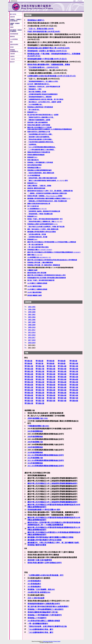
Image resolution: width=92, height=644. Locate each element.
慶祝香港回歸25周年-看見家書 (37, 273)
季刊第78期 (51, 401)
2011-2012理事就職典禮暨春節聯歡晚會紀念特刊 (46, 455)
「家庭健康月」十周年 (34, 89)
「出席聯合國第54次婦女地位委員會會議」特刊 (45, 575)
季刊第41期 (29, 382)
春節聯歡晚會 (38, 437)
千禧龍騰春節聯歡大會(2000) (38, 426)
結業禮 (59, 102)
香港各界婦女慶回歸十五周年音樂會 (39, 125)
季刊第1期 (28, 361)
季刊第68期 (51, 395)
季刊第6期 (28, 364)
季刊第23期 (51, 372)
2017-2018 (32, 340)
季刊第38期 (51, 380)
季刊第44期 (62, 382)
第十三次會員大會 (33, 206)
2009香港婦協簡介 (34, 581)
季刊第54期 (62, 387)
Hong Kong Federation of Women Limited (52, 641)
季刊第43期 (51, 382)
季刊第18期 (51, 369)
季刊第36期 (29, 380)
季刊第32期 (40, 377)
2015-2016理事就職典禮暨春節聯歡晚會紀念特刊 (46, 466)
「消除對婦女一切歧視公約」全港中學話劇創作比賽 (44, 87)
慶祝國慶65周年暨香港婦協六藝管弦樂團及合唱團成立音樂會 (50, 537)
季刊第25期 (74, 372)
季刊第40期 (74, 380)
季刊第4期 (62, 361)
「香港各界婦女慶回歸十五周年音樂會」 (40, 139)
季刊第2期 (39, 361)
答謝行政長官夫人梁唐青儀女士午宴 (39, 132)
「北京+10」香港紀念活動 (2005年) (41, 29)
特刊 (61, 219)
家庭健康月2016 (32, 239)
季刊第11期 (29, 366)
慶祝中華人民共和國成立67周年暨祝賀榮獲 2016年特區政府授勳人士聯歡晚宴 (52, 242)
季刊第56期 (29, 390)
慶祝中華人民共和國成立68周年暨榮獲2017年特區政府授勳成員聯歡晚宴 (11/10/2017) (54, 252)
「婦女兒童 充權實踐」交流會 (37, 92)
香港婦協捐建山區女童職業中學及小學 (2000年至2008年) (49, 48)
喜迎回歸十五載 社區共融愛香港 (37, 122)
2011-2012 (32, 330)
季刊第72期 (40, 398)
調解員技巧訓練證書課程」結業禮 (39, 120)
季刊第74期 (62, 398)
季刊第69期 (62, 395)
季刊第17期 (40, 369)
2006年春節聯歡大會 (35, 442)
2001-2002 (32, 315)
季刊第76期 (29, 401)
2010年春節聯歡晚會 (35, 453)
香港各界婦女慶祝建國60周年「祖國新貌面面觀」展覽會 (49, 65)
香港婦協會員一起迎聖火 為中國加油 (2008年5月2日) (47, 51)
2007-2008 (32, 322)
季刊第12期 (40, 366)
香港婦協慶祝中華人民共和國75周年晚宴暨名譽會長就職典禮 (47, 278)
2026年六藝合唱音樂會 (34, 292)
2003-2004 (32, 317)
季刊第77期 (40, 401)
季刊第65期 (74, 393)
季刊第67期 (40, 395)
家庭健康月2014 (32, 183)
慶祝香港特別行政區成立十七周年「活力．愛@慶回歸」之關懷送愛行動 (50, 191)
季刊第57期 (40, 390)
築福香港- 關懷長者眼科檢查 (36, 188)
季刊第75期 (74, 398)
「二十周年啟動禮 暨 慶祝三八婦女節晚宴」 (41, 150)
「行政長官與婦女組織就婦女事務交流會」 (41, 142)
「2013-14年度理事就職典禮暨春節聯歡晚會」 (42, 147)
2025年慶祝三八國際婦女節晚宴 (37, 283)
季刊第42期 (40, 382)
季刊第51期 (29, 387)
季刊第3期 (50, 361)
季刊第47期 (40, 385)
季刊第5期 (73, 361)
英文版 (55, 612)
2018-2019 (32, 343)
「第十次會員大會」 (34, 110)
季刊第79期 (62, 401)
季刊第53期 (51, 387)
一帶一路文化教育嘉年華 (35, 245)
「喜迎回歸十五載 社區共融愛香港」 (39, 137)
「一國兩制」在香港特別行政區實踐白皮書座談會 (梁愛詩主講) (47, 193)
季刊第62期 (40, 393)
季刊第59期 (62, 390)
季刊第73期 (51, 398)
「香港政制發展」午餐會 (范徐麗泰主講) (40, 214)
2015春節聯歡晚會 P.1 (34, 209)
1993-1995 (32, 307)
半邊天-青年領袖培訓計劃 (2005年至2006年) (44, 32)
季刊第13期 (51, 366)
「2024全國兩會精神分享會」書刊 (40, 629)
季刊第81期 (29, 403)
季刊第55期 (74, 387)
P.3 (63, 181)
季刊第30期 (74, 374)
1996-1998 (32, 309)
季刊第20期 (74, 369)
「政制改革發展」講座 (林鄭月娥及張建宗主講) (42, 178)
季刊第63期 (51, 393)
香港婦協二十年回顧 (35, 618)
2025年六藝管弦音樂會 (34, 286)
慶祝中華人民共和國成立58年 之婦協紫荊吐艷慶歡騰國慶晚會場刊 (52, 502)
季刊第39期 (62, 380)
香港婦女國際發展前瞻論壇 (36, 155)
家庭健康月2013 (32, 157)
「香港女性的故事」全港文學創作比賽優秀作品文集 (47, 626)
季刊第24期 (62, 372)
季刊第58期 (51, 390)
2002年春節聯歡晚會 (35, 431)
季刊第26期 (29, 374)
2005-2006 (32, 320)
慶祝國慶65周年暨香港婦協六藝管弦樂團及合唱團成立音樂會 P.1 (48, 198)
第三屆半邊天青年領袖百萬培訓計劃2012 (40, 115)
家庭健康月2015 (32, 216)
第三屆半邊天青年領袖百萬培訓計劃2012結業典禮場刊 (48, 607)
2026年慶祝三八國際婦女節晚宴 (37, 289)
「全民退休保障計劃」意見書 (37, 234)
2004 (29, 437)
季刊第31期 (29, 377)
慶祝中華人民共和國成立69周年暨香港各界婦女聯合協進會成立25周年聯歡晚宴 (52, 260)
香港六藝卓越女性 (33, 160)
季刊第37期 (40, 380)
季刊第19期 (62, 369)
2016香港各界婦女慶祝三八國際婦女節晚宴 (44, 621)
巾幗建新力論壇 (32, 270)
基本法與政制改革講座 (34, 165)
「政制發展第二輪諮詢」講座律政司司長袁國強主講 (44, 211)
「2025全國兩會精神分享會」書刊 (40, 632)
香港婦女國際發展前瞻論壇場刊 (39, 612)
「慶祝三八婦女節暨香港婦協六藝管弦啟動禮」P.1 (43, 181)
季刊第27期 (40, 374)
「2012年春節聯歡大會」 (35, 105)
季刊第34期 (62, 377)
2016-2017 (32, 338)
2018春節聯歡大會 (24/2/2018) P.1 (38, 257)
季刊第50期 (74, 385)
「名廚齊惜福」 (32, 145)
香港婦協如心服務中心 (36, 20)
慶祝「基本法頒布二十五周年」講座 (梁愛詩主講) (43, 229)
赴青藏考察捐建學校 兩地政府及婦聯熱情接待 (42, 94)
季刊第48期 (51, 385)
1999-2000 (32, 312)
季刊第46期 (29, 385)
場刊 (66, 181)
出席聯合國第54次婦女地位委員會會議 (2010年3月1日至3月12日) (52, 76)
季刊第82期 (40, 403)
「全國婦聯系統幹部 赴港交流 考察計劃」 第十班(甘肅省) (45, 99)
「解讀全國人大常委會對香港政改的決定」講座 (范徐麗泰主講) (47, 201)
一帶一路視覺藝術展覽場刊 (38, 624)
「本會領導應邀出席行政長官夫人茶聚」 (40, 134)
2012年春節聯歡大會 (35, 458)
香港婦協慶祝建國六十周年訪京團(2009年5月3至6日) (47, 59)
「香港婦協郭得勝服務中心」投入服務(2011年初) (43, 81)
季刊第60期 (74, 390)
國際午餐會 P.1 (32, 255)
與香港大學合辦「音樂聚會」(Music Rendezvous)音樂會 (45, 196)
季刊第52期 (40, 387)
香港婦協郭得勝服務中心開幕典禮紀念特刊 (44, 604)
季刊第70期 (74, 395)
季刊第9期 (62, 364)
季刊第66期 (29, 395)
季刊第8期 (50, 364)
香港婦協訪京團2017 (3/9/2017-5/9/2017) (40, 250)
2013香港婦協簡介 (34, 587)
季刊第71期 (29, 398)
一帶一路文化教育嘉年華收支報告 (38, 247)
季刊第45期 (74, 382)
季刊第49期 (62, 385)
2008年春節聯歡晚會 (35, 447)
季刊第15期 (74, 366)
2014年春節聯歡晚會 (34, 175)
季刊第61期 (29, 393)
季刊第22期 (40, 372)
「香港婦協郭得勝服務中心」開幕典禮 (39, 97)
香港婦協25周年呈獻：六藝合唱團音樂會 (40, 262)
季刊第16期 (29, 369)
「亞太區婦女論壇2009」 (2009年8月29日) (43, 67)
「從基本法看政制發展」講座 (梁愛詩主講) (41, 173)
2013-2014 (32, 332)
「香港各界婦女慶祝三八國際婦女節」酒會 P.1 (42, 222)
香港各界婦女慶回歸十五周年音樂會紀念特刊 (44, 563)
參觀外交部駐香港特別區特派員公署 (39, 204)
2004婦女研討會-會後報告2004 (39, 592)
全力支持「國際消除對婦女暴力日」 (39, 84)
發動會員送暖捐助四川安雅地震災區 (39, 152)
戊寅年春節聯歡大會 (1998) (38, 418)
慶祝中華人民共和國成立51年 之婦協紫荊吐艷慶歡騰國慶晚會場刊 (52, 483)
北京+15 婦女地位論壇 (36, 598)
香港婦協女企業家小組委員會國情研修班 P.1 (41, 224)
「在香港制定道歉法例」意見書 (37, 237)
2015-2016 (32, 335)
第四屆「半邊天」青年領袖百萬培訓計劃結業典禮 (43, 219)
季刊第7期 (39, 364)
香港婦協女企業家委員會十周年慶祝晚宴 (40, 107)
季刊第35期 (74, 377)
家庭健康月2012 (32, 112)
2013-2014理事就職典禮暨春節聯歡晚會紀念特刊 (46, 461)
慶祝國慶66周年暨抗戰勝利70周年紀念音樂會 (42, 232)
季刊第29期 (62, 374)
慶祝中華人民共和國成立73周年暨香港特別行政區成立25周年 (47, 275)
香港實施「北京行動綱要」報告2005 (41, 589)
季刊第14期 (62, 366)
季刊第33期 (51, 377)
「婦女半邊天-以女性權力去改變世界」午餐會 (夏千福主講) (46, 227)
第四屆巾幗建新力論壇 (34, 295)
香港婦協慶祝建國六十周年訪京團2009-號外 (44, 510)
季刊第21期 (29, 372)
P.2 (61, 181)
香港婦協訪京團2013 (34, 168)
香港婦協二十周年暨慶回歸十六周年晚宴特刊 (45, 615)
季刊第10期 (74, 364)
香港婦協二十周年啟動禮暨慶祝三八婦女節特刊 (45, 609)
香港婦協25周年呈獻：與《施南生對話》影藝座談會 (44, 265)
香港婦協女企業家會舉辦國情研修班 (39, 170)
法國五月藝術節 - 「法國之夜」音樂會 (39, 186)
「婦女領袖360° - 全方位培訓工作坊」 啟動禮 (42, 102)
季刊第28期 (51, 374)
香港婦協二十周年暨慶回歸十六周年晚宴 (40, 162)
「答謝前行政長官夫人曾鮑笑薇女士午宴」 (41, 117)
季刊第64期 (62, 393)
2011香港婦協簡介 (34, 584)
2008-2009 (32, 325)
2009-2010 (32, 327)
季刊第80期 (74, 401)
